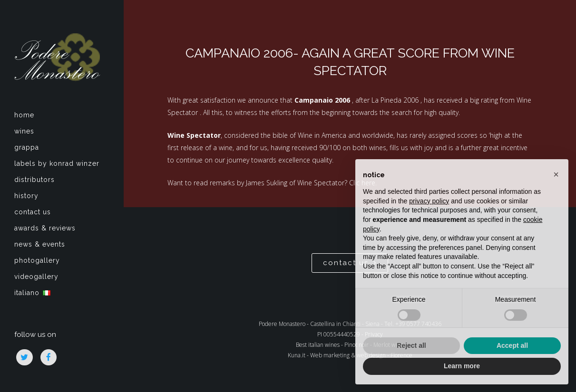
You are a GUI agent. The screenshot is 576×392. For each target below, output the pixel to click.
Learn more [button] (462, 366)
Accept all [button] (512, 345)
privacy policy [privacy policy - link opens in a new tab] (429, 201)
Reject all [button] (411, 345)
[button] (556, 174)
